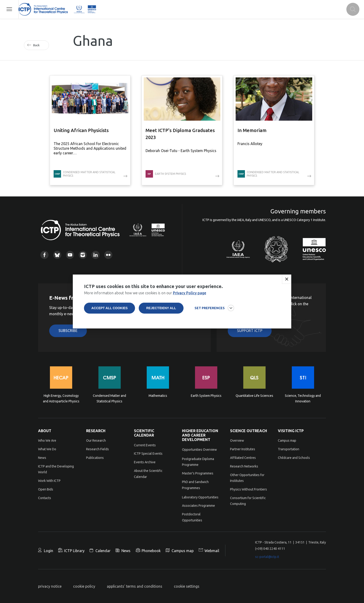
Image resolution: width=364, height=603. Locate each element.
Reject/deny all (161, 310)
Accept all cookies (110, 310)
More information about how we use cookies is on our (145, 295)
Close (286, 282)
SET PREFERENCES (210, 310)
